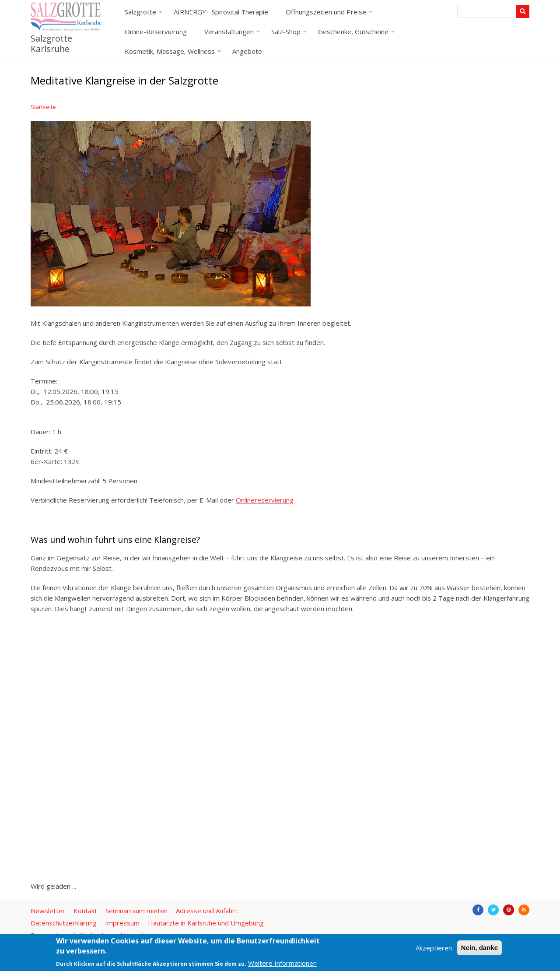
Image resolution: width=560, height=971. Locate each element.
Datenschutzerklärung (64, 923)
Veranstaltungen (233, 34)
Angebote (247, 51)
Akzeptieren (434, 948)
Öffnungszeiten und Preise (330, 15)
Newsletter (48, 911)
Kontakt (85, 911)
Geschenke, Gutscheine (358, 34)
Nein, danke (479, 948)
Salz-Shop (290, 34)
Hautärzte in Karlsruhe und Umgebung (206, 923)
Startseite (43, 107)
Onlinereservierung (265, 500)
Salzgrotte (145, 15)
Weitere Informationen (282, 963)
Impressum (122, 923)
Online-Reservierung (156, 32)
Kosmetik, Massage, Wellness (174, 54)
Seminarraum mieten (136, 911)
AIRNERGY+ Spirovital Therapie (221, 12)
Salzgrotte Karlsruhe (51, 43)
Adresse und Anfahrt (207, 911)
